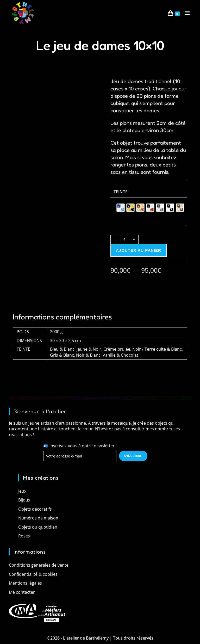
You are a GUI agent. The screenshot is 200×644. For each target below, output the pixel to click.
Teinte (121, 192)
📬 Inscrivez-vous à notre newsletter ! (80, 445)
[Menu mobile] (186, 13)
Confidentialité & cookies (33, 574)
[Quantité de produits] (124, 239)
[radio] (121, 208)
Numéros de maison (38, 518)
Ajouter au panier (139, 250)
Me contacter (22, 592)
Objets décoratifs (35, 509)
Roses (24, 536)
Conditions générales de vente (39, 565)
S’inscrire (133, 456)
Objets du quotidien (38, 527)
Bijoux (24, 500)
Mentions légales (25, 583)
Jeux (22, 491)
